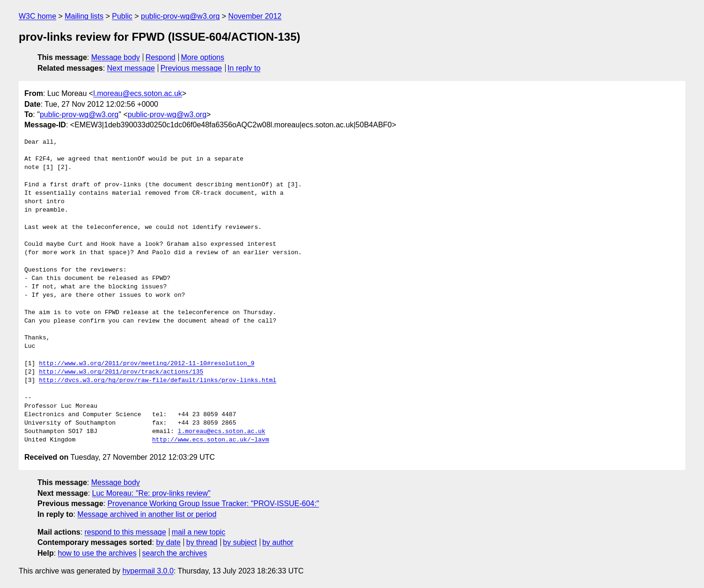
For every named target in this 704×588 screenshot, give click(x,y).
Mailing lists (84, 16)
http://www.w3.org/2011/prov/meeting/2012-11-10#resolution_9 (147, 364)
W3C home (37, 16)
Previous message (191, 68)
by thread (202, 542)
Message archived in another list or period (147, 514)
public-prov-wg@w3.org (180, 16)
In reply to (244, 68)
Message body (116, 57)
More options (203, 57)
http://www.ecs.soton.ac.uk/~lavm (211, 440)
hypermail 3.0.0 (148, 571)
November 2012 (255, 16)
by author (278, 542)
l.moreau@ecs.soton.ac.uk (138, 93)
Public (122, 16)
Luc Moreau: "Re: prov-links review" (151, 493)
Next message (131, 68)
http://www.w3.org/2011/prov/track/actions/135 (121, 372)
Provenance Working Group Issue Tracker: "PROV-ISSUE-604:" (213, 503)
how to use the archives (97, 553)
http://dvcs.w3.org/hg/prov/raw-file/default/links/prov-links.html (158, 381)
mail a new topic (199, 532)
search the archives (175, 553)
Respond (161, 57)
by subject (240, 542)
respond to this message (125, 532)
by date (168, 542)
